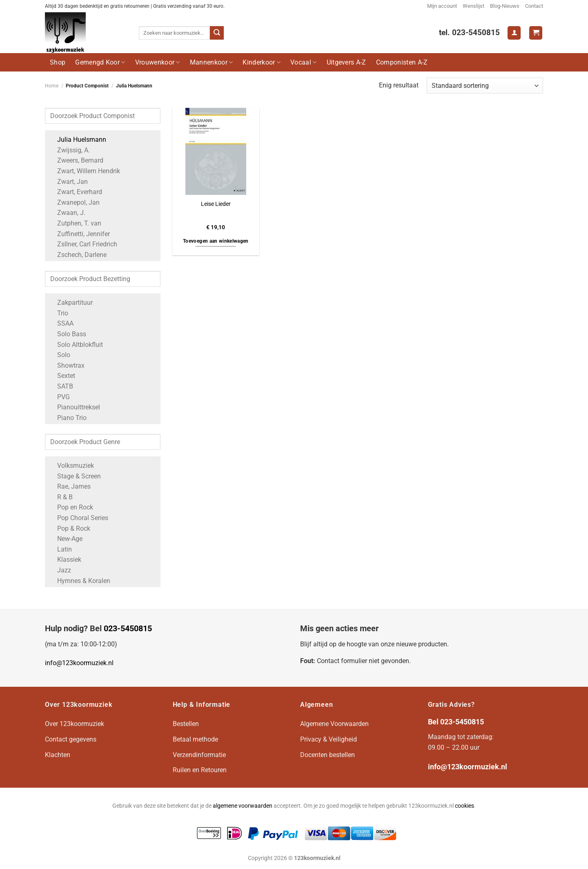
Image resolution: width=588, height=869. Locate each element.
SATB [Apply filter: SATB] (61, 386)
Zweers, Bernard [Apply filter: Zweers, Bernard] (76, 160)
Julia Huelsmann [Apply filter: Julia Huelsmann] (78, 140)
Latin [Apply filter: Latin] (60, 549)
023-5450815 (128, 628)
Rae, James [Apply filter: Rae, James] (70, 486)
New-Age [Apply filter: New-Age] (66, 539)
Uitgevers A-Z (346, 62)
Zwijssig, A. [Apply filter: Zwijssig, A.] (69, 150)
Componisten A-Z (402, 62)
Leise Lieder (216, 204)
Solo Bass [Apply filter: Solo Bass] (68, 334)
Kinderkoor (262, 62)
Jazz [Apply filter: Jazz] (60, 570)
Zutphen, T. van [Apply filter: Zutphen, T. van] (75, 223)
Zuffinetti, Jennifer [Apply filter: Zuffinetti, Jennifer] (79, 234)
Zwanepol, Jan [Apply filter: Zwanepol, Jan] (74, 202)
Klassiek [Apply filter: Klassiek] (65, 560)
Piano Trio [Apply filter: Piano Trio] (68, 418)
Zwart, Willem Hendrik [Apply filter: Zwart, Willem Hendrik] (85, 171)
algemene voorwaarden (243, 806)
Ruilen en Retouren (200, 770)
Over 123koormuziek (75, 724)
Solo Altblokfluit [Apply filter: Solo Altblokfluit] (76, 345)
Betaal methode (195, 739)
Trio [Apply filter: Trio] (59, 313)
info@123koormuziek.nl (79, 663)
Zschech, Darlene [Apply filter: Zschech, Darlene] (78, 255)
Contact (534, 6)
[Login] (514, 33)
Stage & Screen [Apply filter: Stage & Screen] (75, 476)
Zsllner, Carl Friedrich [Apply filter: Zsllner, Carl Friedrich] (83, 244)
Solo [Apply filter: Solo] (60, 355)
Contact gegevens (71, 739)
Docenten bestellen (327, 755)
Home (52, 86)
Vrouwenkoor (158, 62)
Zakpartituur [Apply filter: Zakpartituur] (71, 303)
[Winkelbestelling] (485, 86)
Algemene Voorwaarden (334, 724)
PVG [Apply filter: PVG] (59, 397)
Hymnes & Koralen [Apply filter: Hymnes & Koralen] (80, 581)
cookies (464, 806)
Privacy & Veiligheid (329, 739)
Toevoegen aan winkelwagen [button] (216, 241)
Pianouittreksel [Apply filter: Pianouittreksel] (75, 407)
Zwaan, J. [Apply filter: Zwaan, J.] (67, 213)
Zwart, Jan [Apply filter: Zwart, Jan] (68, 182)
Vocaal (303, 62)
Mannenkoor (212, 62)
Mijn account (442, 6)
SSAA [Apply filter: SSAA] (61, 323)
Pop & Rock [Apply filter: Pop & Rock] (70, 528)
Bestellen (186, 724)
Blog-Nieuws (505, 6)
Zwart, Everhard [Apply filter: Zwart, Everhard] (76, 192)
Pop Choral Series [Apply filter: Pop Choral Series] (79, 518)
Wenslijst (473, 6)
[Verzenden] (217, 33)
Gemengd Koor (100, 62)
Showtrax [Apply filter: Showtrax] (67, 365)
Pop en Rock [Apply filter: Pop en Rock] (71, 507)
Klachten (58, 755)
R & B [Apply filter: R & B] (61, 497)
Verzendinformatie (199, 755)
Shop (58, 62)
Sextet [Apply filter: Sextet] (62, 376)
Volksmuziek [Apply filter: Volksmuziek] (71, 466)
